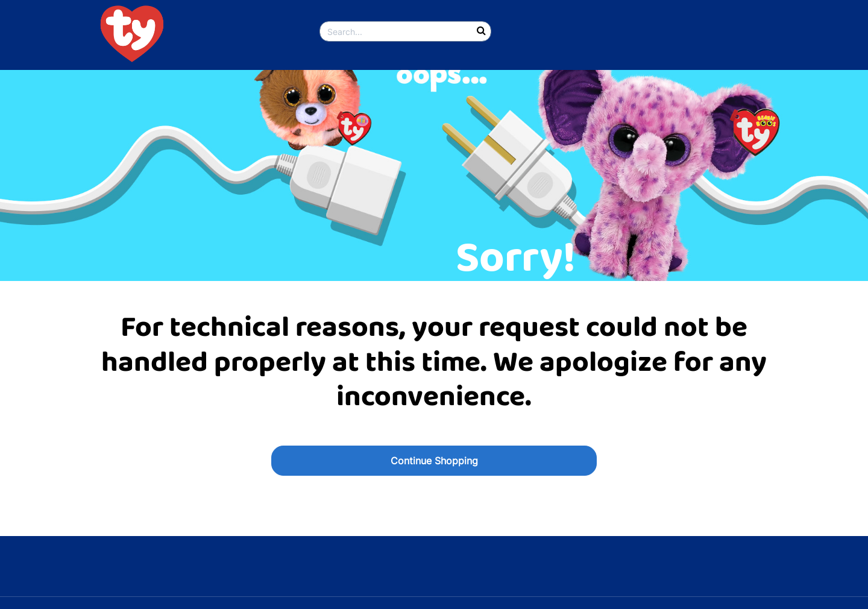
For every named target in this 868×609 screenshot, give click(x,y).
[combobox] (405, 31)
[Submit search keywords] (481, 31)
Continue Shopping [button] (434, 461)
